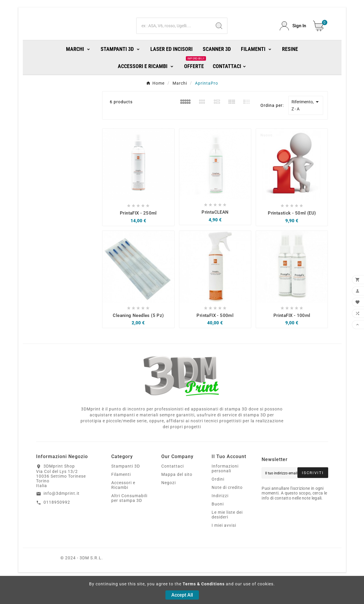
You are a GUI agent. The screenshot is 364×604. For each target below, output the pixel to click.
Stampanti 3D (126, 490)
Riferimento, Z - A (306, 129)
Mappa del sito (177, 499)
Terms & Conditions (204, 584)
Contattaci (173, 490)
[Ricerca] (174, 38)
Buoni (218, 528)
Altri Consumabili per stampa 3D (129, 522)
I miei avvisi (224, 550)
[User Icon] (293, 38)
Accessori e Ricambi (123, 509)
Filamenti (121, 499)
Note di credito (227, 512)
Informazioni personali (225, 493)
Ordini (218, 503)
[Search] (219, 38)
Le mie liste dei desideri (227, 539)
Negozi (169, 507)
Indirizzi (220, 520)
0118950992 (57, 526)
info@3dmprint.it (62, 518)
